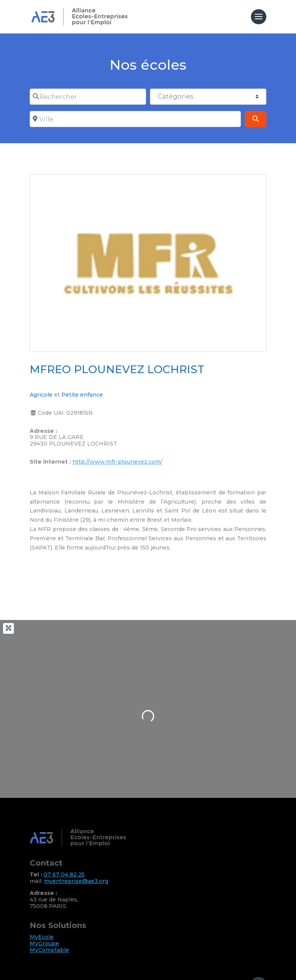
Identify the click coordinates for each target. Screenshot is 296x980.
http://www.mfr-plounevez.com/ (117, 462)
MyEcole (42, 937)
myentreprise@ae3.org (76, 881)
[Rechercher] (88, 97)
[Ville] (135, 119)
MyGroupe (44, 943)
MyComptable (49, 950)
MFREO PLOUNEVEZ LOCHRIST (117, 369)
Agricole (41, 395)
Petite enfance (82, 395)
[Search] (256, 119)
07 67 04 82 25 (64, 874)
